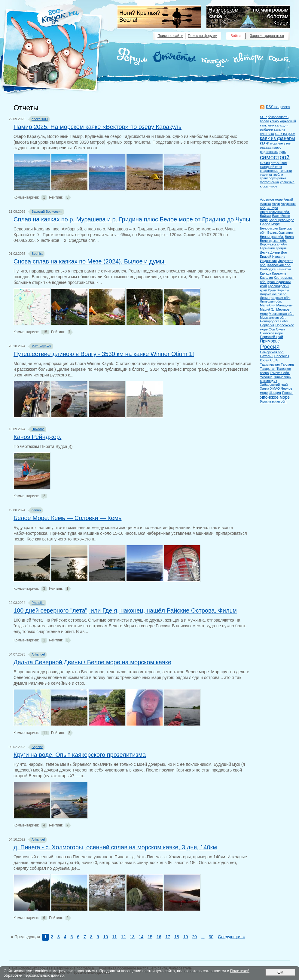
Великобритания (280, 233)
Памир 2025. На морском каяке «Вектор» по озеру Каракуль (98, 127)
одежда (266, 148)
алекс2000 (40, 119)
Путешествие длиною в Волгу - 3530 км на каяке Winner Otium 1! (104, 354)
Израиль (279, 257)
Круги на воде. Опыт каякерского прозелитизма (80, 755)
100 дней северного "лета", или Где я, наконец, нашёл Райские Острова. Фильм (125, 610)
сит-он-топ (279, 163)
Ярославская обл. (274, 401)
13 (132, 937)
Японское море (275, 397)
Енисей (265, 257)
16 (159, 937)
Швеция (275, 393)
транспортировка (273, 178)
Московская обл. (281, 314)
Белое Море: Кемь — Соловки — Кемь (67, 518)
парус (277, 148)
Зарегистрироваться (267, 36)
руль (282, 152)
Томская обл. (280, 373)
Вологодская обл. (273, 241)
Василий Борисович (47, 212)
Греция (281, 248)
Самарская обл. (272, 352)
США (274, 360)
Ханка (265, 388)
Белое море (270, 224)
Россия (270, 347)
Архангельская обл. (275, 212)
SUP (263, 117)
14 (141, 937)
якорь (273, 186)
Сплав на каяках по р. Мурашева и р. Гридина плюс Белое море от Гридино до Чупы (132, 219)
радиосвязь (269, 152)
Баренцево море (281, 220)
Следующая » (231, 937)
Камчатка (284, 269)
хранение (287, 182)
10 (105, 937)
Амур (276, 204)
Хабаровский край (274, 385)
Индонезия (268, 261)
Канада (265, 273)
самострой (275, 157)
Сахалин (267, 356)
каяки (265, 143)
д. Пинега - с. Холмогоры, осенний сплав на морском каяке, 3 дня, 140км (115, 847)
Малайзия (268, 305)
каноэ (274, 121)
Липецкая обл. (271, 301)
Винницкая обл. (272, 237)
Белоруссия (269, 228)
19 (186, 937)
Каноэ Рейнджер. (37, 437)
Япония (288, 393)
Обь (272, 329)
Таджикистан (270, 364)
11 (114, 937)
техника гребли (272, 175)
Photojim (38, 603)
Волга (289, 237)
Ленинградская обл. (275, 298)
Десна (265, 252)
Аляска (265, 204)
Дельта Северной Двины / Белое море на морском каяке (92, 662)
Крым (272, 290)
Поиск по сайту (170, 36)
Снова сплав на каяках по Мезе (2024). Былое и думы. (90, 261)
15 (150, 937)
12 (124, 937)
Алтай (288, 199)
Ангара (273, 208)
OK (280, 972)
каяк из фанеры (278, 138)
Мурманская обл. (273, 318)
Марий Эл (268, 309)
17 (168, 937)
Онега (281, 329)
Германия (267, 248)
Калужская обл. (279, 265)
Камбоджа (268, 269)
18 (177, 937)
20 (194, 937)
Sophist (37, 254)
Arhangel (38, 654)
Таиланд (287, 364)
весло (264, 121)
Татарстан (268, 369)
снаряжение (269, 171)
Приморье (270, 341)
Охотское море (271, 333)
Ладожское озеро (273, 294)
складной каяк (271, 167)
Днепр (275, 252)
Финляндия (269, 381)
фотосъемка (269, 182)
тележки (286, 171)
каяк (271, 125)
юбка (264, 186)
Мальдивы (285, 305)
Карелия (266, 278)
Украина (266, 377)
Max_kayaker (41, 346)
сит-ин (265, 163)
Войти (236, 36)
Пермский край (272, 337)
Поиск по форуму (202, 36)
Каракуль (279, 273)
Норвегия (267, 325)
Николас (38, 429)
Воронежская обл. (274, 244)
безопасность (278, 117)
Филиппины (282, 377)
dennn (36, 510)
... (203, 937)
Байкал (265, 216)
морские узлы (281, 143)
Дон (284, 252)
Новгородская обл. (274, 321)
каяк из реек (285, 134)
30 (211, 937)
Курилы (283, 290)
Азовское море (271, 199)
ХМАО (275, 388)
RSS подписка (278, 107)
